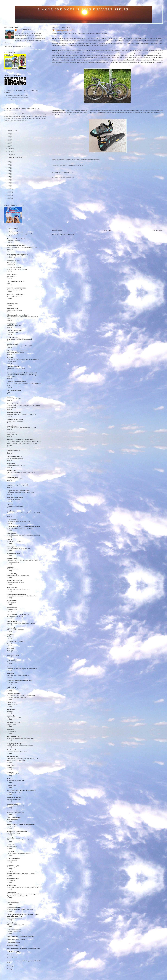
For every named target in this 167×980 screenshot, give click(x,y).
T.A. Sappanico (11, 603)
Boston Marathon (12, 847)
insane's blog (11, 709)
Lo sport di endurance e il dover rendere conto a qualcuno (23, 256)
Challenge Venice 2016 (13, 499)
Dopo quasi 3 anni (12, 704)
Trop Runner (11, 464)
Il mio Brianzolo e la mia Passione (17, 270)
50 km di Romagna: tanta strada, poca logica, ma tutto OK (24, 535)
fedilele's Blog (11, 885)
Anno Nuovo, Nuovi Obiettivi (15, 353)
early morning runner (14, 390)
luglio (11, 152)
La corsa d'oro (12, 716)
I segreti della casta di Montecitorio (18, 491)
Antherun (10, 779)
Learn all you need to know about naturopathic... (21, 472)
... (7, 302)
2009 (8, 195)
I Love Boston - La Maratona (15, 774)
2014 (8, 180)
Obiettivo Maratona (13, 943)
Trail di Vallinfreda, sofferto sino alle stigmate (20, 745)
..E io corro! (11, 851)
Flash (8, 392)
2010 (8, 192)
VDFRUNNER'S (12, 520)
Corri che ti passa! (13, 655)
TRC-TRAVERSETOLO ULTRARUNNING (21, 790)
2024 (8, 140)
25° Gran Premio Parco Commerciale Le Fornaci (21, 874)
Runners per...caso (13, 667)
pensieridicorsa (12, 608)
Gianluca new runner (14, 930)
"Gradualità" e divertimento (15, 506)
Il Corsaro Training (13, 366)
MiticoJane (10, 540)
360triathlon (11, 511)
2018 (8, 168)
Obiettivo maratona (13, 858)
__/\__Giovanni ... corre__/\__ (16, 281)
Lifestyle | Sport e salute (15, 330)
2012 (8, 186)
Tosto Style (10, 648)
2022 (8, 146)
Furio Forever (11, 687)
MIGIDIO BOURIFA (14, 694)
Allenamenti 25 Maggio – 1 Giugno (17, 925)
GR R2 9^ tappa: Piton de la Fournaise (18, 486)
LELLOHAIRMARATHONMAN (18, 614)
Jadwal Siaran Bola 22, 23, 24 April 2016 (19, 549)
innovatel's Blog (12, 574)
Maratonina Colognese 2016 (15, 479)
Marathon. (10, 711)
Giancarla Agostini (13, 404)
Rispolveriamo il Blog (13, 833)
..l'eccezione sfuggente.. (14, 799)
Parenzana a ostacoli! (13, 303)
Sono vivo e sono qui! (13, 903)
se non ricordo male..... (14, 743)
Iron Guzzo (10, 567)
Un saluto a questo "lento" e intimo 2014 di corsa (21, 623)
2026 (8, 134)
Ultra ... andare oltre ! (14, 818)
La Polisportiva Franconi (15, 232)
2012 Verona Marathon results (15, 813)
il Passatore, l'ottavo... (13, 263)
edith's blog (11, 765)
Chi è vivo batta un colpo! (14, 290)
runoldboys (10, 730)
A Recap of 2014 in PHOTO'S (15, 630)
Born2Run (10, 673)
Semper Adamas (12, 725)
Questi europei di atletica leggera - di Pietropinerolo (22, 669)
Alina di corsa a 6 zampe (15, 497)
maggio (11, 155)
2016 (8, 174)
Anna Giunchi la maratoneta (16, 239)
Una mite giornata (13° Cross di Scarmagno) (20, 853)
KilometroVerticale (13, 946)
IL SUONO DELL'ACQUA (16, 642)
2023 (8, 143)
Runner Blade (11, 533)
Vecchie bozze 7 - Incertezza (15, 421)
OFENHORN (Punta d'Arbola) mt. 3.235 (19, 521)
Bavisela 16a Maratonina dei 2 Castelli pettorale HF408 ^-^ (24, 887)
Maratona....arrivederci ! (14, 932)
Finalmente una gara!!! (13, 569)
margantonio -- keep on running (17, 484)
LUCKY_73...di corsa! (14, 268)
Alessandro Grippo (13, 879)
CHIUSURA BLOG (13, 332)
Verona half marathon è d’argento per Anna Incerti (21, 414)
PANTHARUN (12, 601)
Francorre (10, 772)
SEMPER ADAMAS (13, 723)
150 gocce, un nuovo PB (14, 718)
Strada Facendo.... (13, 958)
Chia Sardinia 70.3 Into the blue (16, 466)
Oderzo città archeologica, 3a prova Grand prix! (21, 840)
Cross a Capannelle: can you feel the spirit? (19, 346)
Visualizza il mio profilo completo (18, 46)
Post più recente (57, 230)
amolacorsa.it (11, 901)
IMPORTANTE (11, 377)
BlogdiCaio (10, 635)
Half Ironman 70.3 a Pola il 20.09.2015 (18, 589)
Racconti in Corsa (13, 308)
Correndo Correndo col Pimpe (17, 382)
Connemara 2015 (12, 610)
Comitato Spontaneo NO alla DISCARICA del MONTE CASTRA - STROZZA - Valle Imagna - (22, 374)
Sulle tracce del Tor (12, 819)
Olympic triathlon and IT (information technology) (23, 526)
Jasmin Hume (11, 470)
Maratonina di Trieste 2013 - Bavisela (18, 752)
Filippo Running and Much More (18, 351)
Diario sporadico (12, 804)
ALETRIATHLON (13, 477)
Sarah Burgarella (25, 30)
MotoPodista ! (11, 872)
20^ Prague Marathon (13, 682)
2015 (8, 177)
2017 (8, 171)
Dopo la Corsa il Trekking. (14, 310)
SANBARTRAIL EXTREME (15, 542)
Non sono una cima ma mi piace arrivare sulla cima (23, 949)
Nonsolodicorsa (12, 621)
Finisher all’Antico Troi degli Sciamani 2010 (20, 909)
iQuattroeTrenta (12, 587)
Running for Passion (13, 450)
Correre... (10, 397)
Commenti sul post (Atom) (67, 234)
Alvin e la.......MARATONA (16, 295)
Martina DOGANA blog (15, 580)
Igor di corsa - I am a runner (16, 940)
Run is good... (11, 892)
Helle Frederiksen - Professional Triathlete (20, 936)
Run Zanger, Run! (13, 750)
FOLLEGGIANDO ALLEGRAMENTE (18, 675)
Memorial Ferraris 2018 (14, 399)
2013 (8, 183)
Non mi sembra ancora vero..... (16, 459)
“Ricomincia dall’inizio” (16, 157)
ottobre (11, 149)
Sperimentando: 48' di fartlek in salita (18, 689)
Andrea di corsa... (13, 558)
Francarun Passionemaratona (16, 594)
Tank (8, 283)
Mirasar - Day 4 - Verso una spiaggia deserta (20, 234)
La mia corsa (11, 845)
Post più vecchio (158, 230)
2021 (8, 162)
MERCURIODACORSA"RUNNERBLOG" (21, 824)
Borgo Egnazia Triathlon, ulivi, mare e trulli (19, 339)
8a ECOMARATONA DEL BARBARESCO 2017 (21, 428)
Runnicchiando (12, 923)
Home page (107, 230)
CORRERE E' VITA (14, 261)
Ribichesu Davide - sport (15, 419)
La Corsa (10, 504)
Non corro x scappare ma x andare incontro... (21, 439)
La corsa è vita (12, 786)
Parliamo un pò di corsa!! (14, 867)
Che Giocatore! (11, 731)
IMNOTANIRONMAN (14, 457)
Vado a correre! (12, 274)
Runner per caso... (13, 547)
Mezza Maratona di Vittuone (15, 616)
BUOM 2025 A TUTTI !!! (14, 297)
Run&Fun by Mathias (14, 797)
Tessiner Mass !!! (12, 860)
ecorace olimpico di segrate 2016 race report (20, 528)
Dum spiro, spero (12, 955)
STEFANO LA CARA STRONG (17, 254)
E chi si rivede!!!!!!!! (13, 826)
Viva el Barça (11, 702)
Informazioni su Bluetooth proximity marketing (20, 738)
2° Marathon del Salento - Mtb (16, 781)
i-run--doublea (12, 660)
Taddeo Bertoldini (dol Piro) (16, 245)
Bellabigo (10, 969)
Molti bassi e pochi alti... (14, 241)
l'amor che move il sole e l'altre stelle (84, 9)
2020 (8, 165)
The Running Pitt (12, 757)
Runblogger (11, 966)
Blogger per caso (12, 324)
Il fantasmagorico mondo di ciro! (17, 315)
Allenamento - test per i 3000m (16, 368)
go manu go (10, 452)
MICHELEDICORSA (14, 736)
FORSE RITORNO (12, 435)
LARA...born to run (13, 838)
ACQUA (9, 643)
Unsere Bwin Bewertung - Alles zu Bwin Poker (20, 493)
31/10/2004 (10, 650)
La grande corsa (12, 426)
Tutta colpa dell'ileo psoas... (15, 662)
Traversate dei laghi (13, 553)
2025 (8, 137)
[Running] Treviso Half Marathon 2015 (18, 576)
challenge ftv (11, 767)
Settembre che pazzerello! (14, 918)
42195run (10, 358)
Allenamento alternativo (14, 326)
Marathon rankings (13, 811)
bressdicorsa (11, 433)
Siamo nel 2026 (11, 276)
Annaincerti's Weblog (14, 412)
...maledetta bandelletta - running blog (19, 680)
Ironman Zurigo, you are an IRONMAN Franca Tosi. (22, 596)
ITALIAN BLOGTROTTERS (16, 288)
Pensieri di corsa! (12, 337)
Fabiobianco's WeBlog (14, 908)
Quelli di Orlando (13, 344)
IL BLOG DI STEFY (14, 865)
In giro (9, 637)
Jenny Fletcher (12, 628)
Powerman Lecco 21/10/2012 (15, 806)
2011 (8, 189)
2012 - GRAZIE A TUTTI (14, 792)
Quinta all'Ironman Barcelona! (16, 582)
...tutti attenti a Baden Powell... (17, 831)
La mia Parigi (11, 881)
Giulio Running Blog (14, 952)
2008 (8, 198)
